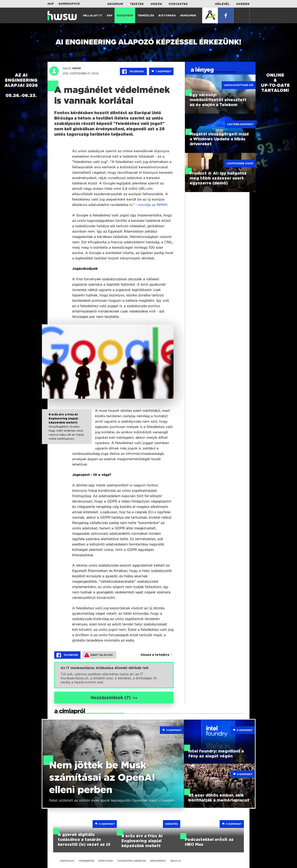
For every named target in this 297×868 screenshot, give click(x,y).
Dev (109, 16)
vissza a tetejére (155, 655)
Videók (156, 4)
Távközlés (146, 16)
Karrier (243, 4)
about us (176, 861)
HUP (51, 4)
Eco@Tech (125, 16)
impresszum (67, 861)
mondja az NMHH (153, 205)
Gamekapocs (69, 4)
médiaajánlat (86, 861)
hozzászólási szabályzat (132, 861)
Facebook (133, 72)
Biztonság (167, 16)
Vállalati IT (93, 16)
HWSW (76, 68)
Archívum (115, 4)
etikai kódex (106, 861)
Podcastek (178, 4)
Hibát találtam (99, 655)
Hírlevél (222, 4)
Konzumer (188, 16)
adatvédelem (158, 861)
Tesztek (137, 4)
